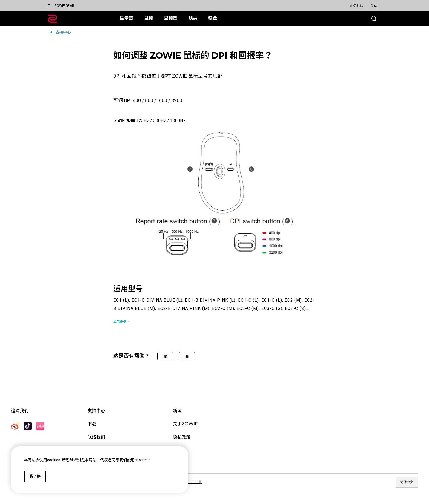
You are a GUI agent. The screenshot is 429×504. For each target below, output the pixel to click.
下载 (92, 424)
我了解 (35, 476)
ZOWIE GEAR (64, 6)
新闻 (374, 6)
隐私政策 (182, 437)
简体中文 (407, 482)
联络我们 (96, 437)
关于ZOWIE (185, 424)
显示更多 (120, 322)
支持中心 (356, 6)
